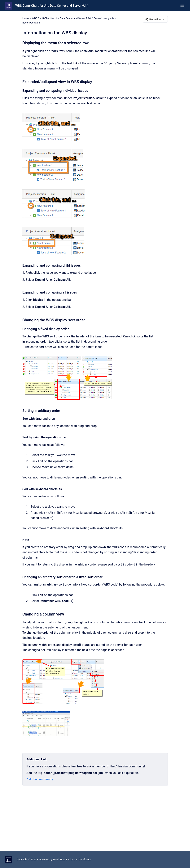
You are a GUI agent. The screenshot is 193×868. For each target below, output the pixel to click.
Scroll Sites (59, 860)
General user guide (104, 18)
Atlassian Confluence (80, 860)
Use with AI (155, 19)
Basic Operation (31, 23)
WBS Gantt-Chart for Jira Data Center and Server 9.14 (52, 6)
